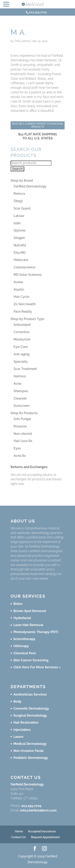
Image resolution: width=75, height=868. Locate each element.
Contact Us (18, 837)
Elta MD (19, 253)
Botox (18, 604)
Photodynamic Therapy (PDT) (36, 632)
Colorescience (24, 267)
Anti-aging (21, 354)
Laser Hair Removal (28, 625)
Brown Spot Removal (30, 611)
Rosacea (20, 426)
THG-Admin (22, 41)
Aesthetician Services (30, 694)
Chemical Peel (25, 653)
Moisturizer (22, 339)
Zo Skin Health (25, 304)
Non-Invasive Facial (28, 751)
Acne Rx (20, 456)
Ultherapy (21, 646)
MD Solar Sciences (28, 275)
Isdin (17, 223)
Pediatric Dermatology (31, 758)
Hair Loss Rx (23, 441)
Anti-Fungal (22, 419)
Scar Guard (22, 208)
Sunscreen (21, 406)
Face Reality (23, 312)
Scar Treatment (25, 369)
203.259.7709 (31, 806)
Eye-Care (21, 347)
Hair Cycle (21, 297)
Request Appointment (45, 837)
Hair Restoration (26, 722)
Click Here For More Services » (37, 667)
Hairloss (20, 376)
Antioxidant (22, 325)
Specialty (21, 362)
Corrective (21, 332)
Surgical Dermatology (30, 715)
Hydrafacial (22, 618)
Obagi (18, 201)
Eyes (17, 448)
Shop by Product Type (27, 319)
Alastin (19, 290)
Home (19, 831)
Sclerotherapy (24, 639)
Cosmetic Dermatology (31, 708)
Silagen (19, 238)
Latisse (19, 216)
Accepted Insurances (42, 831)
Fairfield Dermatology (30, 186)
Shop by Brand (22, 181)
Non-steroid (23, 434)
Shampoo (21, 391)
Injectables (22, 730)
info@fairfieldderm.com (38, 810)
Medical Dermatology (30, 744)
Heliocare (21, 260)
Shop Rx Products (24, 413)
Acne (17, 384)
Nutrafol (20, 245)
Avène (18, 282)
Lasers (18, 737)
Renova (19, 194)
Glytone (19, 230)
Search (17, 169)
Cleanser (20, 398)
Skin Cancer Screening (31, 660)
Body (17, 701)
